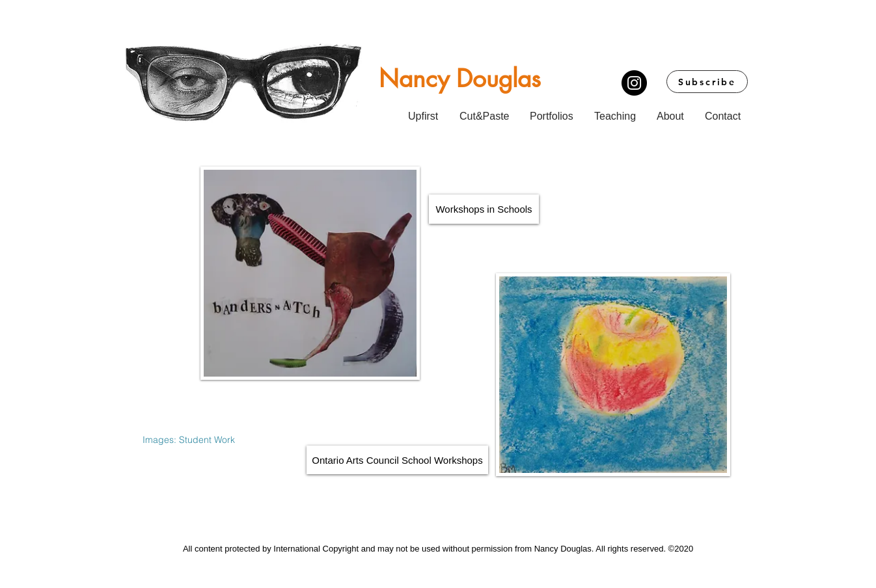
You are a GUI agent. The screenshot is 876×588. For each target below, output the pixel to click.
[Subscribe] (707, 82)
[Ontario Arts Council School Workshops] (397, 460)
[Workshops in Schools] (484, 209)
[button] (554, 110)
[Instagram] (634, 83)
